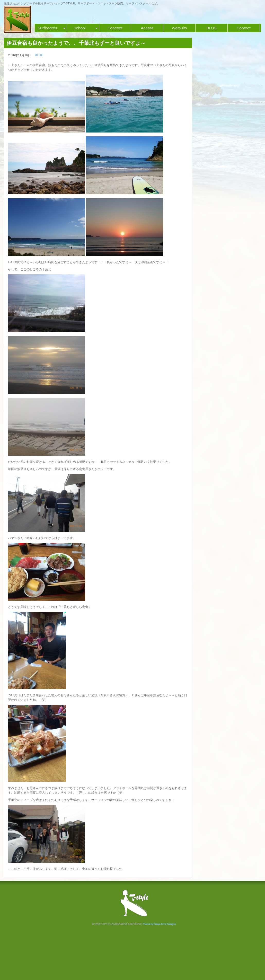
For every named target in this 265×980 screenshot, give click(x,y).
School (80, 28)
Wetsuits (179, 28)
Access (147, 28)
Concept (115, 28)
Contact (244, 28)
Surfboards (47, 28)
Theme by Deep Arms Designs (159, 924)
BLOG (211, 28)
